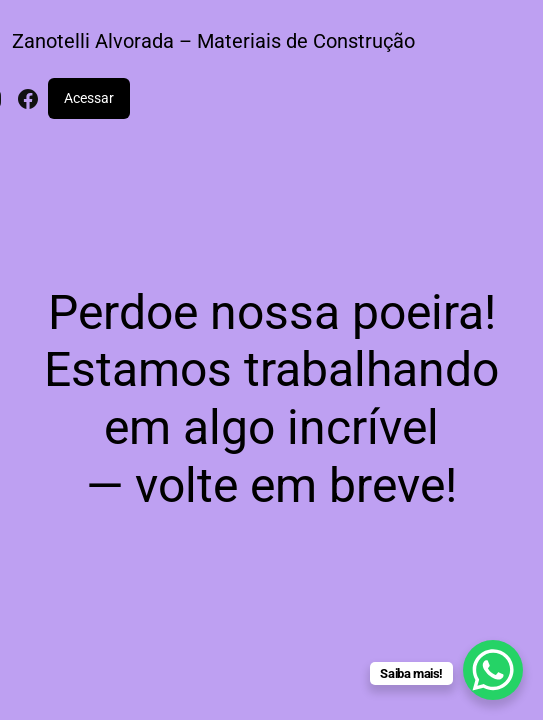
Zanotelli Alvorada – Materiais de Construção (213, 41)
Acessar (89, 98)
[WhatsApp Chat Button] (493, 670)
